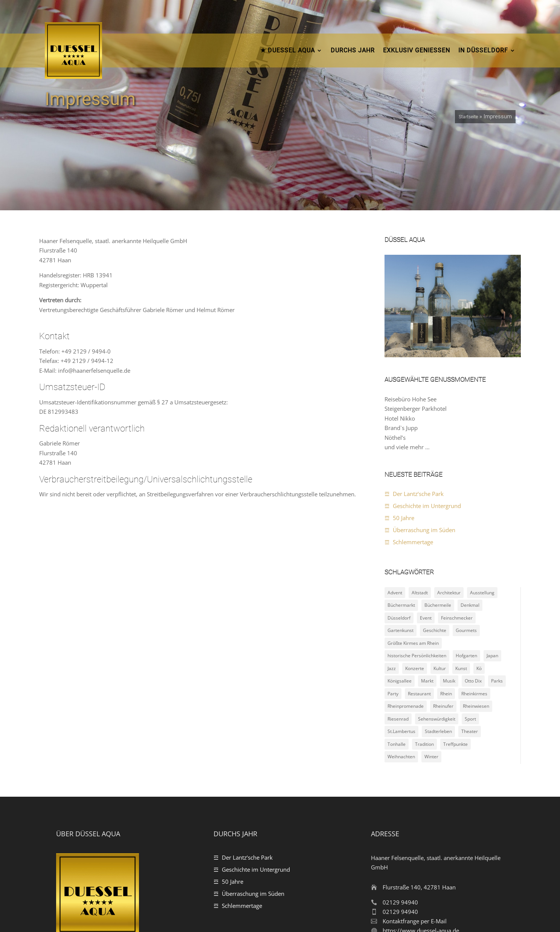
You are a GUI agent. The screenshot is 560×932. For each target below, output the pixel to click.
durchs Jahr (353, 50)
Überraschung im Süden (424, 443)
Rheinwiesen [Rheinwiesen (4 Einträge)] (476, 619)
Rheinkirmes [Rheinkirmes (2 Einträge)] (474, 607)
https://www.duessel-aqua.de (421, 844)
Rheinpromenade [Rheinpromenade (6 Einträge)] (406, 619)
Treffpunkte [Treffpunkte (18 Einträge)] (455, 657)
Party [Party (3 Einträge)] (393, 607)
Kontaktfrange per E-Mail (415, 834)
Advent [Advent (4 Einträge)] (395, 506)
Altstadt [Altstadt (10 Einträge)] (420, 506)
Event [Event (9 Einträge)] (426, 531)
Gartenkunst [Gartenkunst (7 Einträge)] (401, 544)
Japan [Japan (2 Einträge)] (492, 569)
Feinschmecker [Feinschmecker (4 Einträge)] (457, 531)
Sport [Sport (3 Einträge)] (470, 632)
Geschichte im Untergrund (427, 419)
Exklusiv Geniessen (417, 50)
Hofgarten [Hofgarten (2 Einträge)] (466, 569)
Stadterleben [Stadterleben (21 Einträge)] (438, 645)
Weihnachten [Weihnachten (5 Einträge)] (401, 670)
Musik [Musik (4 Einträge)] (449, 594)
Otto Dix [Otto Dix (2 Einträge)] (473, 594)
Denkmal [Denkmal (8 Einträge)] (470, 518)
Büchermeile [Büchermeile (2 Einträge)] (438, 518)
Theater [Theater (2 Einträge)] (470, 645)
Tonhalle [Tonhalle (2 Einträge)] (397, 657)
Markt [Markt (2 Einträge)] (427, 594)
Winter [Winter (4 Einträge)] (431, 670)
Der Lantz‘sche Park (418, 407)
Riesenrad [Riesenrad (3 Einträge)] (398, 632)
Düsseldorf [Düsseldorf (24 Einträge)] (399, 531)
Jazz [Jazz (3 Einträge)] (392, 581)
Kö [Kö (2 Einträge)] (479, 581)
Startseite (468, 117)
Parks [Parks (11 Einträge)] (497, 594)
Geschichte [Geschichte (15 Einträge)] (435, 544)
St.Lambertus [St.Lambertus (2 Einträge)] (401, 645)
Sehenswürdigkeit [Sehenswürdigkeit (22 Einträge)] (437, 632)
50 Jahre (404, 431)
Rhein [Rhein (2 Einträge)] (446, 607)
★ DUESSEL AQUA (288, 50)
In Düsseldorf (483, 50)
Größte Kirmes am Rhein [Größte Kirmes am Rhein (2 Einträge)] (413, 556)
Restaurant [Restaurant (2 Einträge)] (419, 607)
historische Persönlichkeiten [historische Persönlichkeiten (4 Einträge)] (417, 569)
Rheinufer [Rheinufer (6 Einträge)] (443, 619)
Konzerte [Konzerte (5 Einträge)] (415, 581)
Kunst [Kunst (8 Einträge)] (461, 581)
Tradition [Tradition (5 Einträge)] (424, 657)
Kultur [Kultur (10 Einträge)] (440, 581)
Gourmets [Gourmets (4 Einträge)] (466, 544)
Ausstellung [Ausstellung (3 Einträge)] (482, 506)
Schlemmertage (413, 455)
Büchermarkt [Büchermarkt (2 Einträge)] (401, 518)
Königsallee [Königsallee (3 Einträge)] (400, 594)
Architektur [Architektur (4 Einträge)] (449, 506)
